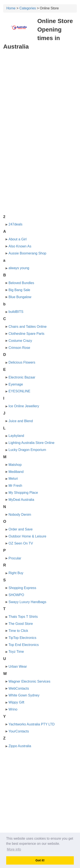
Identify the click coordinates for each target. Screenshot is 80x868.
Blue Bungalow (20, 297)
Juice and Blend (21, 421)
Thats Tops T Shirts (23, 617)
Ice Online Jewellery (24, 406)
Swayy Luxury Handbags (27, 602)
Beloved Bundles (21, 283)
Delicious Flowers (22, 362)
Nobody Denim (20, 515)
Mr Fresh (15, 486)
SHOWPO (16, 595)
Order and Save (21, 529)
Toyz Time (16, 652)
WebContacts (19, 688)
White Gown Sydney (24, 695)
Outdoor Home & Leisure (27, 536)
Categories (28, 8)
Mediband (16, 472)
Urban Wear (18, 667)
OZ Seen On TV (21, 543)
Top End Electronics (24, 645)
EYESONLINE (19, 391)
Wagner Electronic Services (29, 681)
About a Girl (17, 239)
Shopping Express (22, 588)
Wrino (13, 709)
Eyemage (16, 384)
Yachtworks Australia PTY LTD (32, 724)
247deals (15, 224)
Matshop (15, 465)
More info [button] (14, 849)
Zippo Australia (20, 746)
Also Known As (20, 246)
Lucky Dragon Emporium (27, 450)
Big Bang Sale (19, 290)
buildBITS (16, 312)
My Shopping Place (23, 493)
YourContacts (19, 731)
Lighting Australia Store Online (31, 443)
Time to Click (18, 631)
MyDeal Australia (21, 500)
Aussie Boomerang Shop (27, 253)
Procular (15, 558)
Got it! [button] (40, 860)
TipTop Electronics (22, 638)
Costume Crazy (20, 341)
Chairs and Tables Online (28, 327)
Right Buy (16, 573)
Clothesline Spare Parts (26, 334)
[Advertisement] (40, 95)
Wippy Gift (16, 702)
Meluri (13, 479)
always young (19, 268)
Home (11, 8)
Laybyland (16, 436)
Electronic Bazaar (22, 377)
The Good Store (21, 624)
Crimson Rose (19, 348)
